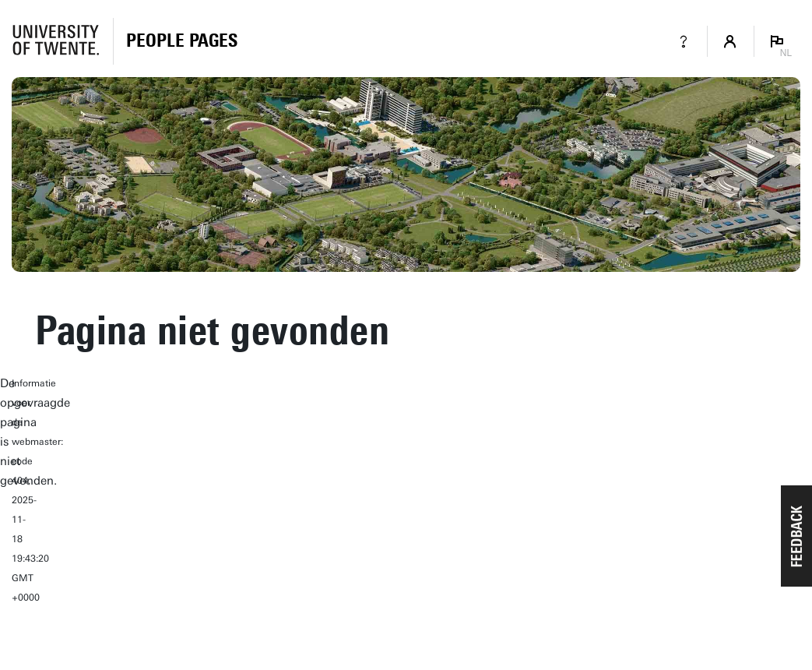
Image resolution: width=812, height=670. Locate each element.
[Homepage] (182, 41)
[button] (796, 536)
